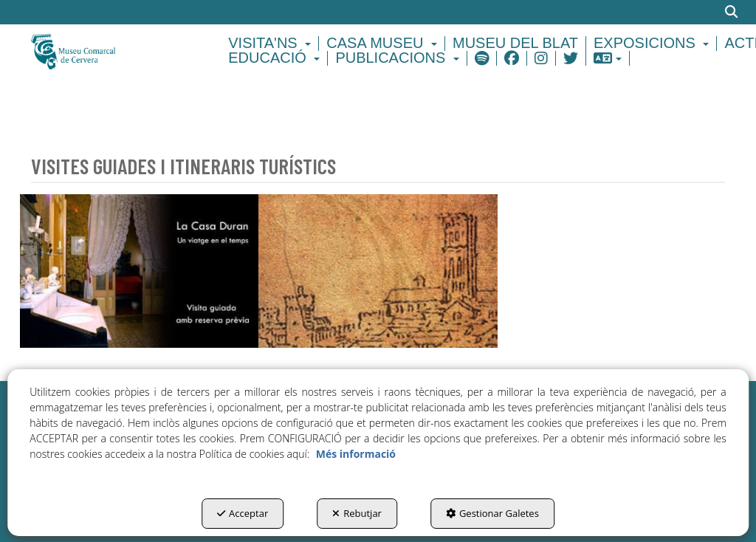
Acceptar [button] (243, 513)
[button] (110, 51)
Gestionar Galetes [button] (492, 513)
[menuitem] (272, 44)
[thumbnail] (139, 271)
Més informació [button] (356, 454)
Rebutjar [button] (357, 513)
